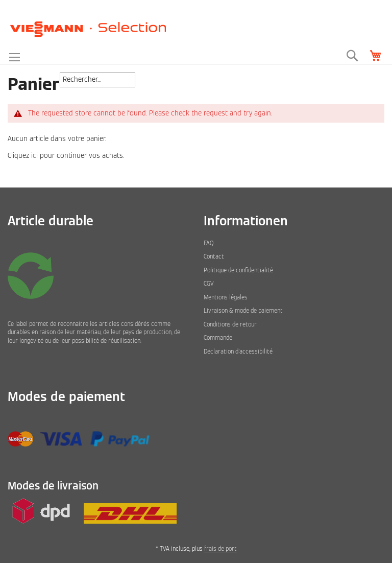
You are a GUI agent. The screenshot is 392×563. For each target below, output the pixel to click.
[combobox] (97, 80)
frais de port (220, 549)
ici (34, 156)
